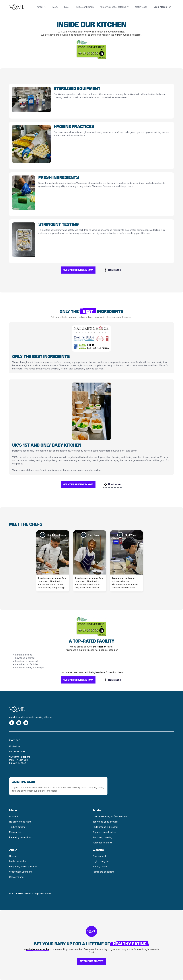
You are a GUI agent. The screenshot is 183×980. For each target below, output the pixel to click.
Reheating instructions (20, 837)
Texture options (17, 827)
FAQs (67, 7)
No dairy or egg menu (20, 822)
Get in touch (141, 7)
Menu (55, 7)
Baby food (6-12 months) (105, 822)
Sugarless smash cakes (104, 832)
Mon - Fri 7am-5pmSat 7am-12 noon (20, 760)
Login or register (101, 861)
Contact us (15, 746)
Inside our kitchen (85, 7)
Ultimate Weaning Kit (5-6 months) (110, 816)
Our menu (14, 816)
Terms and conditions (103, 872)
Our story (14, 856)
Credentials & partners (20, 872)
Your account (99, 856)
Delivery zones (17, 877)
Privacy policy (100, 866)
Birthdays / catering (102, 837)
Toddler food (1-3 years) (105, 827)
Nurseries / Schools (102, 843)
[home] (17, 7)
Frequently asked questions (23, 866)
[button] (42, 7)
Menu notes (15, 832)
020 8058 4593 (17, 751)
